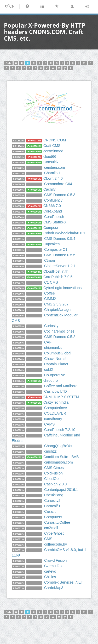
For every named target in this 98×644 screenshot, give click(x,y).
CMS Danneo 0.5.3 (60, 195)
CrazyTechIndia (56, 402)
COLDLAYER (55, 413)
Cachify (50, 189)
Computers (53, 517)
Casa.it (50, 511)
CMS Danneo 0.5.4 (60, 239)
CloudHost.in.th (56, 271)
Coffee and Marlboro (61, 386)
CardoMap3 (54, 588)
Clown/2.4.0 (53, 178)
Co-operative (55, 375)
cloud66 (50, 157)
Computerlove (56, 408)
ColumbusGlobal (58, 353)
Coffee (50, 293)
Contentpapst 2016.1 (61, 490)
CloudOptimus (56, 479)
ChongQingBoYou (59, 446)
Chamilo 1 (52, 173)
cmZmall (51, 528)
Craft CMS (52, 146)
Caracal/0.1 (54, 506)
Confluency (53, 200)
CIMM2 (50, 299)
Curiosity (51, 326)
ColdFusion (53, 473)
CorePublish (54, 217)
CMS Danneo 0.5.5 (60, 255)
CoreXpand (53, 211)
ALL (8, 63)
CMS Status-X (55, 222)
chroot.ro (51, 380)
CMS (48, 539)
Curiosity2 (52, 501)
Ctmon (50, 260)
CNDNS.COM (55, 140)
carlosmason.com (59, 462)
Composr (51, 228)
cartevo (50, 571)
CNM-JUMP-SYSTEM (61, 397)
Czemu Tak (53, 566)
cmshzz (50, 451)
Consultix (51, 162)
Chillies (50, 577)
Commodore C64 (58, 184)
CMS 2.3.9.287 (56, 304)
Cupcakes (51, 244)
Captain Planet (56, 364)
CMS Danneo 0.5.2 (60, 337)
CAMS (49, 424)
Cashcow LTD (56, 391)
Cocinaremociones (59, 331)
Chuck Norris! (55, 359)
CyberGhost (54, 533)
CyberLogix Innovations (62, 288)
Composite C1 (56, 249)
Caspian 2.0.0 (55, 484)
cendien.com (54, 167)
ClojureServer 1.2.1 (60, 266)
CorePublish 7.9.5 (58, 277)
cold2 (48, 370)
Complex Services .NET (64, 582)
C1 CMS (51, 282)
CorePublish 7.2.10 (60, 430)
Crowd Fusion (55, 560)
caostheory (53, 419)
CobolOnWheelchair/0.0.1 (64, 233)
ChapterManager (58, 310)
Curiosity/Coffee (57, 522)
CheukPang (54, 495)
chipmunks (53, 348)
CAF (48, 342)
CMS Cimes (54, 468)
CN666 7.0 (52, 206)
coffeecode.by (56, 544)
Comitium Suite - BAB (61, 457)
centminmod (53, 151)
